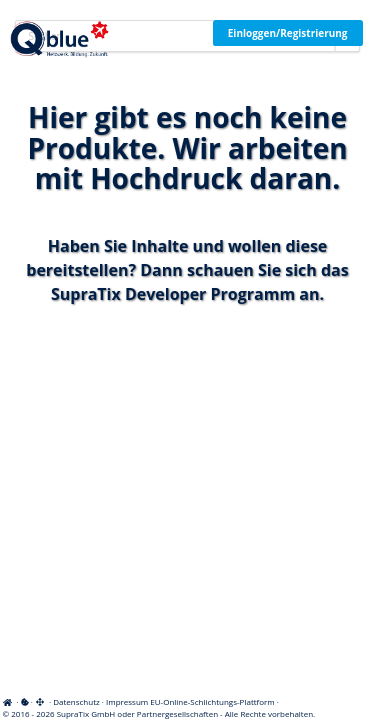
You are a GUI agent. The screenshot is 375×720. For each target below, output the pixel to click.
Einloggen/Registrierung (288, 33)
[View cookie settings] (25, 701)
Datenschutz (76, 701)
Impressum (127, 701)
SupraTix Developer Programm (173, 294)
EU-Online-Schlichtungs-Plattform (212, 701)
